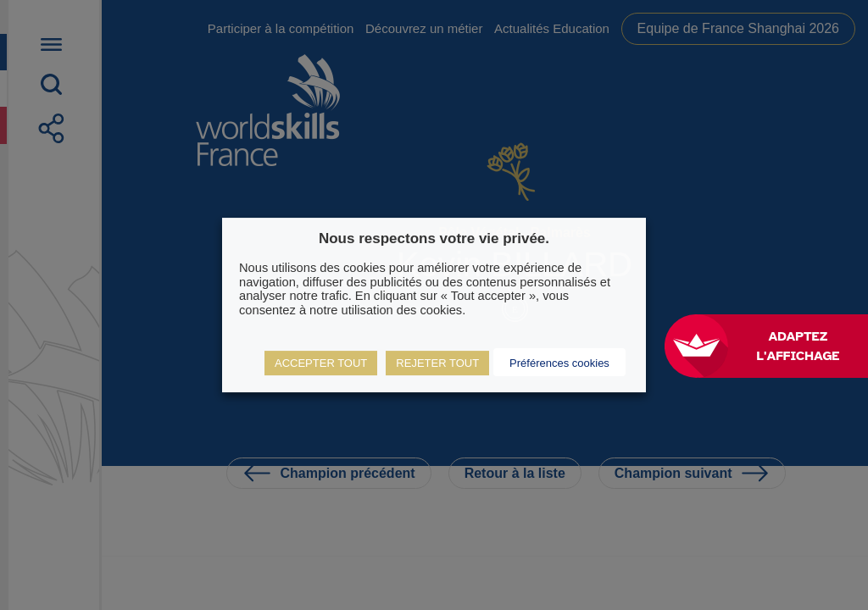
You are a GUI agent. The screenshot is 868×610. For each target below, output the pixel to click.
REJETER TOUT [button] (437, 363)
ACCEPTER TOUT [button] (321, 363)
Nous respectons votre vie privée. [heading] (434, 238)
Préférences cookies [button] (559, 363)
